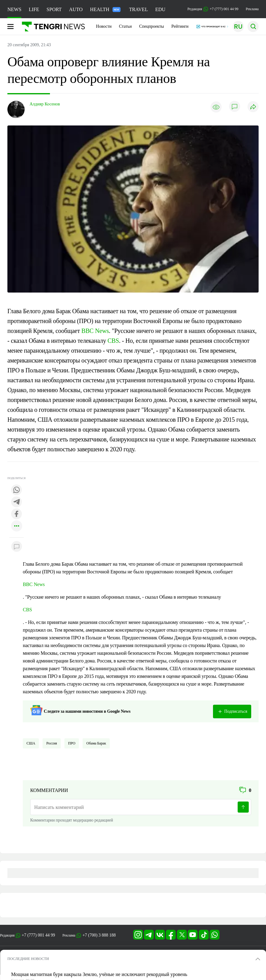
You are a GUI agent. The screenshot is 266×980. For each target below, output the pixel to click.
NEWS (14, 9)
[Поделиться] (253, 107)
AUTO (76, 9)
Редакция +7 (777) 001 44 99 (213, 9)
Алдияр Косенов (45, 104)
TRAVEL (139, 9)
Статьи (125, 26)
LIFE (34, 9)
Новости (104, 26)
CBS (113, 341)
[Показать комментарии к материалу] (17, 547)
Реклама (252, 9)
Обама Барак (96, 743)
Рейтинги (180, 26)
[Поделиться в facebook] (17, 514)
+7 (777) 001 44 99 (38, 935)
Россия (51, 743)
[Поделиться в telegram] (17, 502)
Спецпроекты (151, 26)
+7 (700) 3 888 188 (99, 935)
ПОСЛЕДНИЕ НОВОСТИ (28, 959)
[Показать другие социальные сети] (17, 526)
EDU (160, 9)
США (31, 743)
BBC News (95, 331)
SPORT (54, 9)
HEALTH (105, 9)
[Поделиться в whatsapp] (17, 490)
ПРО (72, 743)
